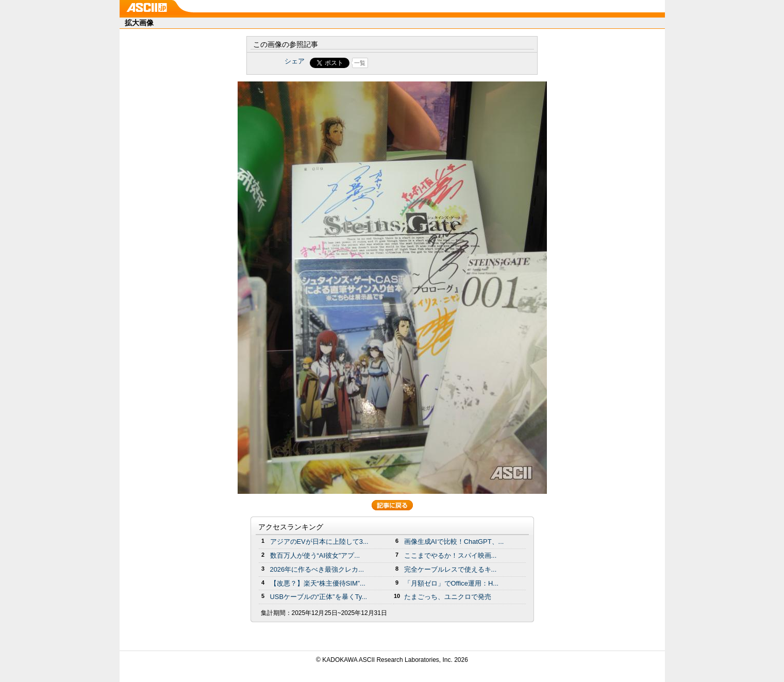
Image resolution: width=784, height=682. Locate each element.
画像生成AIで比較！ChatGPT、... (454, 542)
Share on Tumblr (430, 63)
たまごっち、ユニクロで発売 (448, 597)
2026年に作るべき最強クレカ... (317, 569)
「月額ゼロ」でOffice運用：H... (452, 583)
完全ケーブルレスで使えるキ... (451, 569)
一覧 (360, 63)
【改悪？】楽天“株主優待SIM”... (318, 583)
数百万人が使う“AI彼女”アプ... (315, 555)
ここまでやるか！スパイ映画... (451, 555)
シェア (295, 61)
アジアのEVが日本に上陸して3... (319, 542)
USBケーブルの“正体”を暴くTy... (319, 597)
